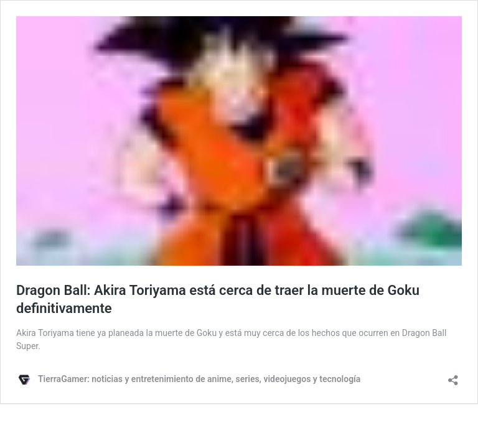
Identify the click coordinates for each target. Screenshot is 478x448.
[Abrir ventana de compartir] (453, 376)
